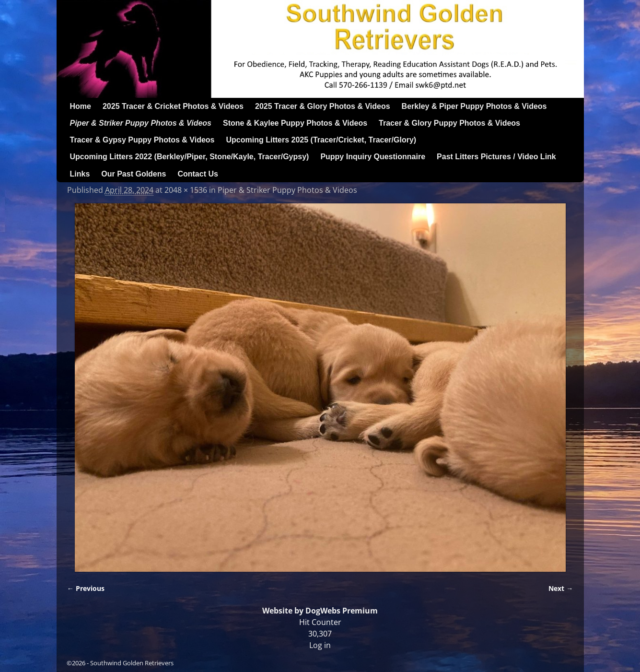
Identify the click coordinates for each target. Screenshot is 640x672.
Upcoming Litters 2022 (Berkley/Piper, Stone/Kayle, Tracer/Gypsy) (190, 157)
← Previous (86, 588)
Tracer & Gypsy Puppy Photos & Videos (142, 140)
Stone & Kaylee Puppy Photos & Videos (295, 123)
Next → (561, 588)
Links (80, 174)
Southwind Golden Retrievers (132, 663)
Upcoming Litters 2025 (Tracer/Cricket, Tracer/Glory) (321, 140)
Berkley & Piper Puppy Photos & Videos (474, 106)
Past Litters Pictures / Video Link (496, 157)
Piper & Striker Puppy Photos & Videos (141, 123)
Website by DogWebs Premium (320, 611)
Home (81, 106)
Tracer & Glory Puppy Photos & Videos (449, 123)
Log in (320, 645)
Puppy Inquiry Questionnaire (373, 157)
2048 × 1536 (186, 190)
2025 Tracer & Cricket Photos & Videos (173, 106)
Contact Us (198, 174)
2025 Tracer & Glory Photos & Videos (323, 106)
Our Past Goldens (134, 174)
